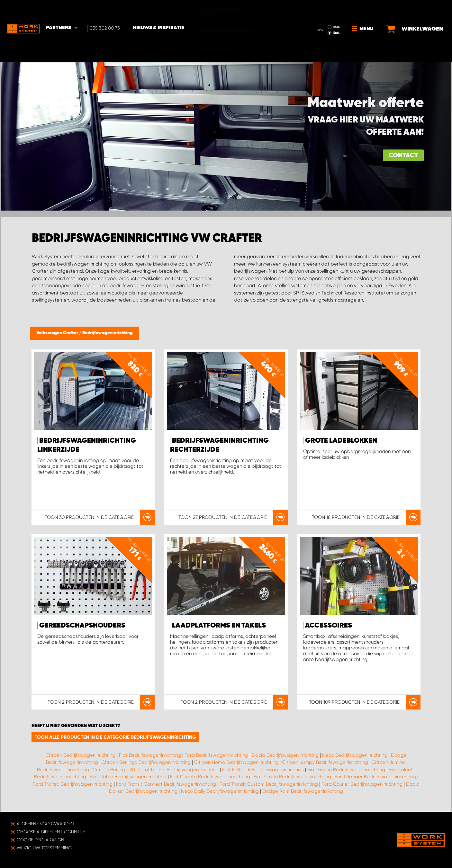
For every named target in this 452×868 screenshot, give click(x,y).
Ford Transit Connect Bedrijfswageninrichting (166, 784)
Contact (403, 155)
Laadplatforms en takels (219, 626)
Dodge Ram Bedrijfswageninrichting (303, 791)
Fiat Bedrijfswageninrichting (150, 755)
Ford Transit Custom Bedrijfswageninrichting (269, 784)
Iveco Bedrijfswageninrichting (355, 755)
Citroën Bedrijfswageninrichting (81, 755)
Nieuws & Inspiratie (158, 10)
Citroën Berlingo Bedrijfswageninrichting (146, 762)
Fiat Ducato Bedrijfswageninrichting (210, 777)
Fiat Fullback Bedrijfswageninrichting (263, 770)
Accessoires (329, 626)
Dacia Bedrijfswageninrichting (285, 755)
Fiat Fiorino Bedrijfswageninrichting (346, 770)
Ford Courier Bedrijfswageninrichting (362, 784)
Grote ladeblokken (341, 441)
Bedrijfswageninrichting (108, 333)
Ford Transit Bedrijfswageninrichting (73, 784)
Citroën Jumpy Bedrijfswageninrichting (325, 762)
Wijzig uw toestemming (44, 848)
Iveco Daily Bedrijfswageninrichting (220, 791)
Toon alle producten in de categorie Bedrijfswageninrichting (115, 737)
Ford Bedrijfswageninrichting (216, 755)
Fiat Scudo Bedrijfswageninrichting (292, 777)
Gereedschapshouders (82, 626)
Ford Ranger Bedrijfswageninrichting (375, 777)
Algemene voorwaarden (45, 824)
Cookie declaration (41, 840)
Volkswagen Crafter (58, 333)
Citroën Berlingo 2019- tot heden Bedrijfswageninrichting (156, 770)
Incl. (337, 9)
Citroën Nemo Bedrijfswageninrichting (236, 762)
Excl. (337, 15)
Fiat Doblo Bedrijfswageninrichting (128, 777)
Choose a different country (51, 832)
